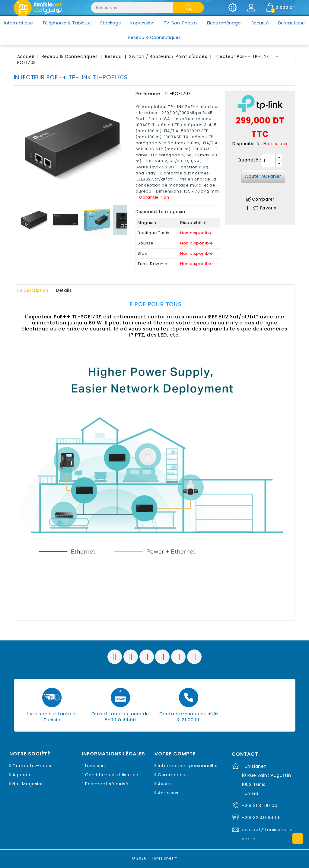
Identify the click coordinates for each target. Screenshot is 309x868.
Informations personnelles (188, 766)
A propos (22, 775)
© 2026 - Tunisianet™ (155, 857)
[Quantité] (268, 161)
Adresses (168, 793)
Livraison (95, 766)
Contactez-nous (32, 766)
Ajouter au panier (263, 176)
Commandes (173, 775)
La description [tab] (36, 291)
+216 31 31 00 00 (260, 806)
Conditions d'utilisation (112, 775)
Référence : (149, 94)
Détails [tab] (72, 291)
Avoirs (165, 784)
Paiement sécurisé (107, 784)
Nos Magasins (28, 784)
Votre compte (175, 754)
